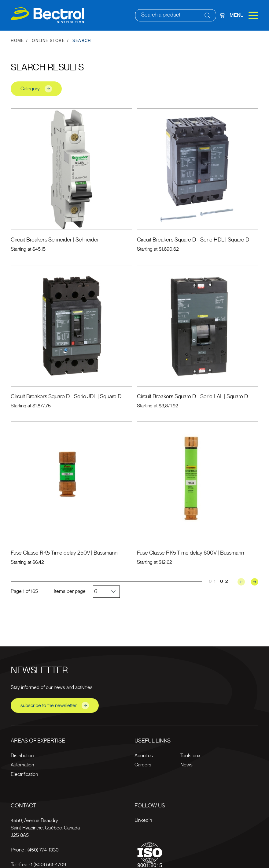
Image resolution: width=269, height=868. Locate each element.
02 (225, 581)
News (186, 765)
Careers (143, 765)
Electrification (24, 774)
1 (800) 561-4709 (48, 865)
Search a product (161, 15)
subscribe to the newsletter (55, 705)
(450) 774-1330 (43, 850)
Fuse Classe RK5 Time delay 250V (50, 553)
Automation (22, 765)
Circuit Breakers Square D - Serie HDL (181, 240)
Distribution (22, 756)
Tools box (190, 756)
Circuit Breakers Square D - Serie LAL (180, 397)
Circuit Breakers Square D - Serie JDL (53, 397)
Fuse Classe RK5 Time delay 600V (177, 553)
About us (144, 756)
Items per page (70, 591)
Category (36, 89)
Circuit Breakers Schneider (41, 240)
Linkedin (143, 820)
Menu (244, 15)
